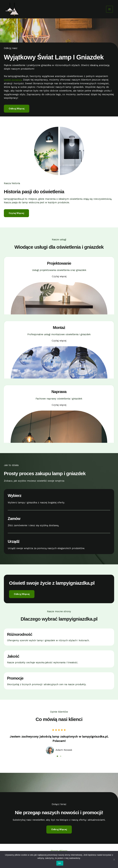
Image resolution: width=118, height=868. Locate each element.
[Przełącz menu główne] (109, 9)
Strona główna (59, 851)
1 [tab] (57, 756)
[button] (22, 594)
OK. (60, 863)
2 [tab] (61, 756)
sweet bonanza (13, 80)
